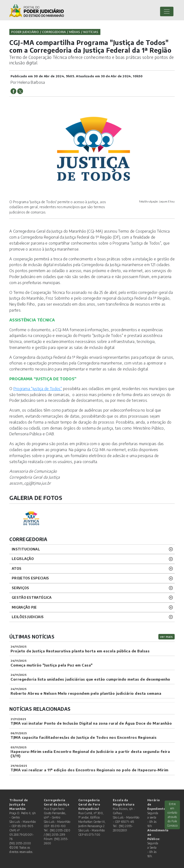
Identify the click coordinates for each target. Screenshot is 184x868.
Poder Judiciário (25, 32)
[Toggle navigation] (167, 11)
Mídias (75, 32)
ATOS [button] (17, 568)
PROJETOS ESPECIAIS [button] (30, 578)
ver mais (167, 637)
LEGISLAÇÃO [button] (23, 559)
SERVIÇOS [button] (20, 588)
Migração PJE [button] (24, 607)
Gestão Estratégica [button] (32, 597)
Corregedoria (54, 32)
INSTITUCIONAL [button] (26, 549)
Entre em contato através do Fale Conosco (172, 815)
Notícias (91, 32)
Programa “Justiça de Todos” (38, 389)
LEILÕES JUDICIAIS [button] (28, 617)
